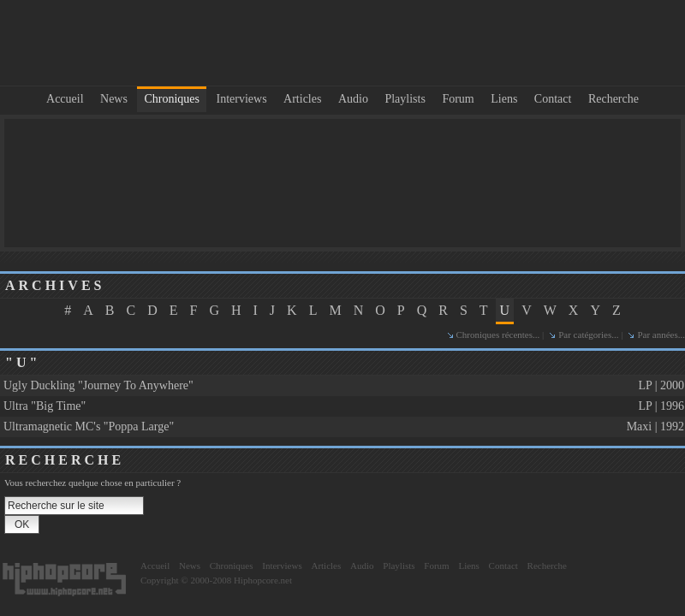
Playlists (405, 99)
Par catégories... (588, 335)
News (114, 99)
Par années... (661, 335)
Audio (353, 99)
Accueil (65, 99)
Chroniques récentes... (498, 335)
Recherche (614, 99)
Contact (553, 99)
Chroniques (172, 99)
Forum (458, 99)
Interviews (242, 99)
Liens (504, 99)
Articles (302, 99)
